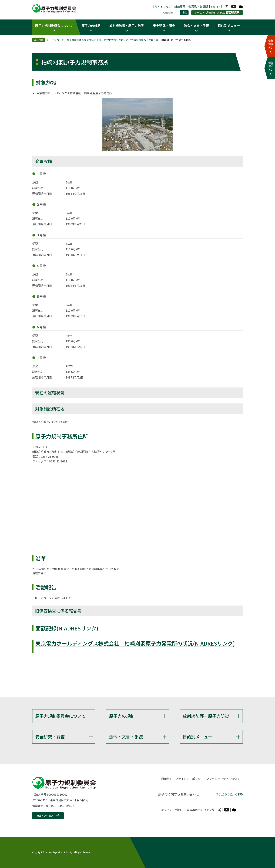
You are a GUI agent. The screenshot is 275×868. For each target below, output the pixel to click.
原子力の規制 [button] (91, 25)
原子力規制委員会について (81, 40)
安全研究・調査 (50, 737)
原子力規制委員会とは (111, 40)
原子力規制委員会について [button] (54, 25)
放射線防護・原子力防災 (206, 716)
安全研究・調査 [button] (164, 25)
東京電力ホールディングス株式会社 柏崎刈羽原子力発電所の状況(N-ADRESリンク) (135, 643)
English (215, 6)
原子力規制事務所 (136, 40)
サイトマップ (163, 6)
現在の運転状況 (50, 393)
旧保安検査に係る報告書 (58, 611)
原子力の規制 (122, 716)
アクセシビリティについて (223, 779)
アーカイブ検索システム (217, 12)
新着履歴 (180, 6)
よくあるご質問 (171, 810)
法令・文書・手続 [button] (196, 25)
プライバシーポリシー (189, 779)
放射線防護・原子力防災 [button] (127, 25)
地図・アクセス (45, 816)
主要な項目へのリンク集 (199, 810)
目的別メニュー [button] (229, 25)
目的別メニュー (197, 737)
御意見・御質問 (198, 6)
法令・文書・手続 (126, 737)
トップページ (56, 40)
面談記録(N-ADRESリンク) (67, 628)
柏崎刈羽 (154, 40)
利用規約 (167, 779)
